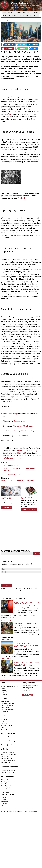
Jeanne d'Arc (5, 708)
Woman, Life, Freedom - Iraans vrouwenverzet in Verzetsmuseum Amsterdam (26, 604)
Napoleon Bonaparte (7, 710)
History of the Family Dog (24, 431)
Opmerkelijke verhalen (8, 745)
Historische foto (6, 737)
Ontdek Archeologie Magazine (30, 498)
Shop (36, 16)
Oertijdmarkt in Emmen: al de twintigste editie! (26, 624)
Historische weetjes (7, 743)
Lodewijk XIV (5, 712)
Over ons (4, 800)
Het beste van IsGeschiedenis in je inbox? (8, 499)
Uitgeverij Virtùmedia (7, 788)
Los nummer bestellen (8, 770)
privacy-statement (34, 591)
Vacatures (4, 804)
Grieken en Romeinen (8, 753)
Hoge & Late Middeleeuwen (9, 754)
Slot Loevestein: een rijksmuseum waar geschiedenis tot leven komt (27, 645)
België (3, 721)
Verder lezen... (6, 620)
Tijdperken (35, 13)
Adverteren (4, 802)
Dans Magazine (6, 782)
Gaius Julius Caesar (7, 706)
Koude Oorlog (5, 762)
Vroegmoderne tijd (7, 758)
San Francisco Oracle (21, 436)
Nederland (4, 719)
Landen (18, 13)
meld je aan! (28, 695)
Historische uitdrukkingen (9, 741)
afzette (10, 114)
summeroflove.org (10, 414)
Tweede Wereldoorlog (8, 761)
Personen (26, 13)
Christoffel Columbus (7, 704)
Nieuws (10, 21)
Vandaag (11, 13)
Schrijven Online (6, 780)
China (3, 727)
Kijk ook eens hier (8, 776)
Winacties (4, 694)
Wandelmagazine (6, 784)
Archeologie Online (7, 786)
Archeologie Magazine (8, 772)
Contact (3, 798)
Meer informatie (29, 510)
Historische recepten (7, 739)
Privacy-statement (30, 811)
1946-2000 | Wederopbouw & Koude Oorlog (18, 480)
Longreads (4, 692)
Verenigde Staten (14, 474)
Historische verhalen (10, 16)
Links (3, 806)
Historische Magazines (9, 767)
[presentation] (16, 578)
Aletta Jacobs (5, 702)
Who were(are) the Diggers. (23, 426)
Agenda (3, 690)
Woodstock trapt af (11, 465)
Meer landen (5, 729)
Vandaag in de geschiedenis (10, 686)
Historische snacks (26, 16)
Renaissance (5, 757)
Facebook (22, 198)
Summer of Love (20, 421)
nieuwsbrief (18, 196)
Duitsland (4, 723)
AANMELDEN (7, 507)
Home (4, 13)
